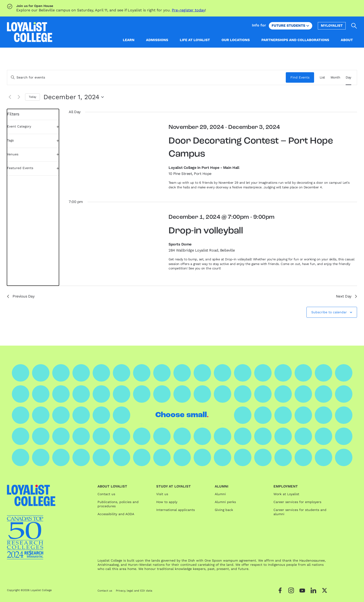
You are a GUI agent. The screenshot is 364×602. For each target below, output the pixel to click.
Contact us (106, 494)
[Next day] (19, 97)
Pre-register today (188, 10)
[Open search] (354, 26)
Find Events (300, 77)
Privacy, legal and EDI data (134, 591)
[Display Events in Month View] (335, 77)
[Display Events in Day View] (348, 77)
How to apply (167, 502)
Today (32, 97)
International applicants (175, 510)
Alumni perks (225, 502)
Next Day (346, 296)
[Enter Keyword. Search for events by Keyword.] (146, 77)
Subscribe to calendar (329, 312)
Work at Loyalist (286, 494)
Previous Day (21, 296)
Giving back (224, 510)
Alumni (220, 494)
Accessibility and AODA (116, 514)
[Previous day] (10, 97)
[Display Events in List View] (322, 77)
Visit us (162, 494)
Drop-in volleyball (206, 231)
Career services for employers (297, 502)
